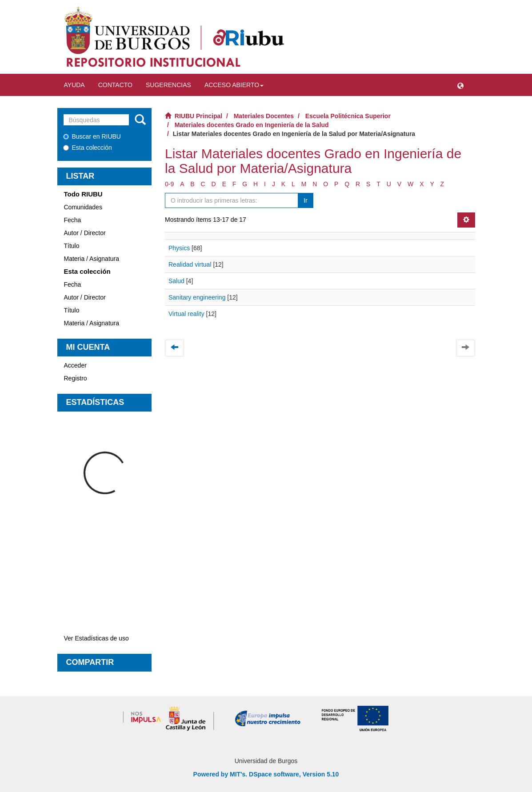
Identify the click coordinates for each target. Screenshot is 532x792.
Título (72, 246)
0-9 (169, 184)
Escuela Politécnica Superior (348, 116)
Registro (76, 378)
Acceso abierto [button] (234, 85)
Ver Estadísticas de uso (96, 638)
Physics (179, 248)
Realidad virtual (190, 264)
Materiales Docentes (264, 116)
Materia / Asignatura (92, 259)
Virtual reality (186, 314)
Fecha (73, 220)
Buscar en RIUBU (92, 136)
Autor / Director (85, 233)
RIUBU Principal (198, 116)
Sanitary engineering (197, 297)
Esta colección (88, 148)
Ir (306, 200)
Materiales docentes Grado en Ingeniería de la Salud (252, 125)
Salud (176, 281)
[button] (460, 85)
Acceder (75, 365)
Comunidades (83, 207)
